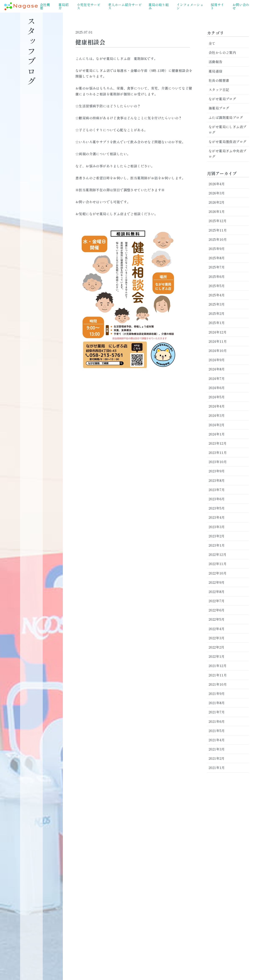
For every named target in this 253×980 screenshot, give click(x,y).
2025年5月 (217, 286)
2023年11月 (218, 452)
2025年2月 (217, 313)
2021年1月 (217, 768)
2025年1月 (217, 323)
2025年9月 (217, 249)
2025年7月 (217, 267)
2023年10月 (218, 462)
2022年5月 (217, 619)
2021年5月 (217, 731)
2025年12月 (218, 221)
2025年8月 (217, 258)
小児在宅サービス (89, 6)
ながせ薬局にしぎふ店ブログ (227, 130)
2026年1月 (217, 211)
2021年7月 (217, 712)
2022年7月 (217, 601)
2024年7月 (217, 378)
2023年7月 (217, 490)
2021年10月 (218, 684)
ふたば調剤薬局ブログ (226, 117)
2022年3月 (217, 638)
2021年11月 (218, 675)
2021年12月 (218, 666)
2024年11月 (218, 341)
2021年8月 (217, 703)
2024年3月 (217, 415)
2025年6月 (217, 276)
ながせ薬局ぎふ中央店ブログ (227, 154)
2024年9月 (217, 360)
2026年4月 (217, 184)
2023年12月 (218, 443)
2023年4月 (217, 517)
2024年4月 (217, 406)
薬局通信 (216, 71)
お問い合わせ (241, 6)
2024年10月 (218, 351)
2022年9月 (217, 582)
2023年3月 (217, 527)
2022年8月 (217, 592)
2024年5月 (217, 397)
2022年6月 (217, 610)
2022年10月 (218, 573)
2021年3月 (217, 749)
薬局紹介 (63, 6)
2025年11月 (218, 230)
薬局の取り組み (159, 6)
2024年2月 (217, 425)
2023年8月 (217, 480)
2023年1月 (217, 545)
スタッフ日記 (219, 90)
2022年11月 (218, 564)
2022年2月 (217, 647)
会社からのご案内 (222, 52)
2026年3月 (217, 193)
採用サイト (217, 6)
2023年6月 (217, 499)
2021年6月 (217, 721)
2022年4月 (217, 629)
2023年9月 (217, 471)
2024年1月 (217, 434)
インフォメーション (190, 6)
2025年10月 (218, 239)
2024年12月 (218, 332)
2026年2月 (217, 202)
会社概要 (45, 6)
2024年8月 (217, 369)
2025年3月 (217, 304)
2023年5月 (217, 508)
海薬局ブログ (219, 108)
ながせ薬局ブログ (222, 99)
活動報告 (216, 62)
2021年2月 (217, 758)
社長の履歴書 (219, 80)
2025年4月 (217, 295)
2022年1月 (217, 656)
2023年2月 (217, 536)
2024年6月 (217, 388)
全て (212, 43)
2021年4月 (217, 740)
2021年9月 (217, 693)
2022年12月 (218, 554)
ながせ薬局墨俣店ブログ (227, 142)
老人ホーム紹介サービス (125, 6)
